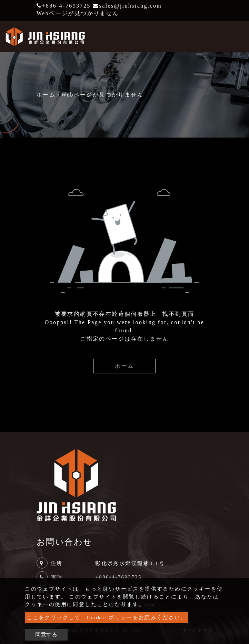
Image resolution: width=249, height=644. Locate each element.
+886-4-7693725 (64, 6)
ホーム (46, 95)
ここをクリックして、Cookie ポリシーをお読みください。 (107, 617)
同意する (46, 635)
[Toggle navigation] (234, 37)
